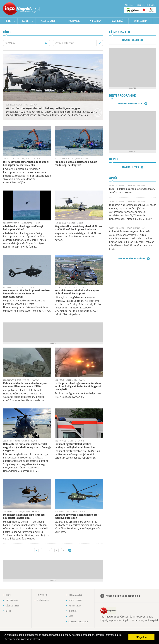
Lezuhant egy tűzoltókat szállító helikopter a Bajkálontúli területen (75, 446)
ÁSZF (71, 616)
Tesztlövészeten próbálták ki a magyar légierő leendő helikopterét (77, 292)
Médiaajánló (75, 595)
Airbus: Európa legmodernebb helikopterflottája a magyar (43, 108)
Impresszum (75, 606)
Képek (25, 21)
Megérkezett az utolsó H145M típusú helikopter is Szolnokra (24, 516)
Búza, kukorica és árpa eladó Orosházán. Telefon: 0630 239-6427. (132, 191)
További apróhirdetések (130, 259)
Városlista (38, 9)
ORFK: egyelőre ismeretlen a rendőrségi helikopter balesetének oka (26, 164)
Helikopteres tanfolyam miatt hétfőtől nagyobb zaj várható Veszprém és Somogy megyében (27, 447)
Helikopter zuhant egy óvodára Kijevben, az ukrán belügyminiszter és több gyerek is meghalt (78, 386)
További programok (130, 104)
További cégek (130, 40)
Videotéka (96, 21)
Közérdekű (117, 21)
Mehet (46, 43)
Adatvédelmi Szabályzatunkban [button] (22, 639)
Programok (73, 21)
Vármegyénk (141, 21)
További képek (130, 167)
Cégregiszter (48, 21)
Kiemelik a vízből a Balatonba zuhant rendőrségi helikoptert (76, 164)
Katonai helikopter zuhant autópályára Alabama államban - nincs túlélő (25, 385)
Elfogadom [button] (142, 637)
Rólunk (72, 611)
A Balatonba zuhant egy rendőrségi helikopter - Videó (23, 228)
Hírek (8, 21)
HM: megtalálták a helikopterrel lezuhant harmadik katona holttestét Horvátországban (27, 294)
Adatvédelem (75, 601)
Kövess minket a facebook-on (123, 596)
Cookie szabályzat (78, 622)
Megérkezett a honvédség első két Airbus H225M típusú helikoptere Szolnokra (78, 228)
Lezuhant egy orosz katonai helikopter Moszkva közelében (77, 516)
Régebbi (70, 550)
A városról (43, 601)
